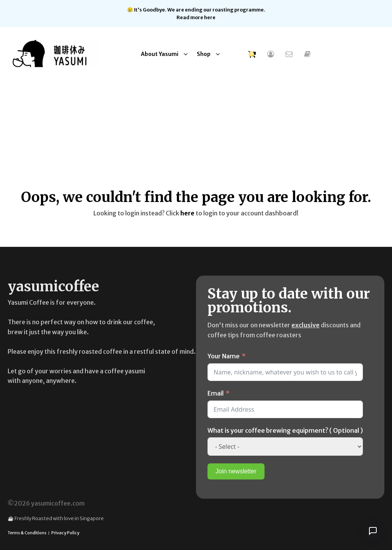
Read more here (196, 17)
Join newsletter (236, 471)
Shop (204, 54)
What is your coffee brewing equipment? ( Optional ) (285, 430)
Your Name (224, 356)
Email (216, 393)
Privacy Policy (65, 532)
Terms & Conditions (27, 532)
